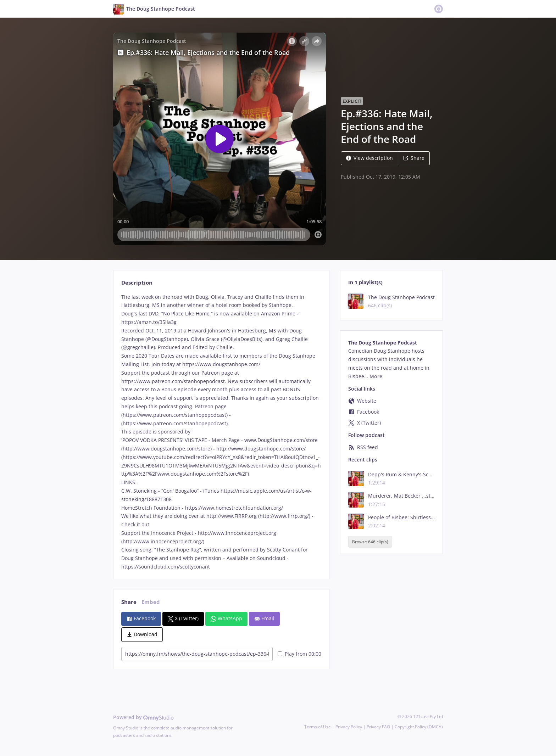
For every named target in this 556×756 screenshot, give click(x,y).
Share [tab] (129, 602)
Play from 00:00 (299, 654)
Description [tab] (137, 283)
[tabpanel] (221, 432)
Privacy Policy (349, 727)
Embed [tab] (151, 602)
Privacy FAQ (378, 727)
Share (414, 158)
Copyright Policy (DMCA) (419, 727)
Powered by (143, 717)
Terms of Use (318, 727)
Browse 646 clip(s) (370, 542)
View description (369, 158)
